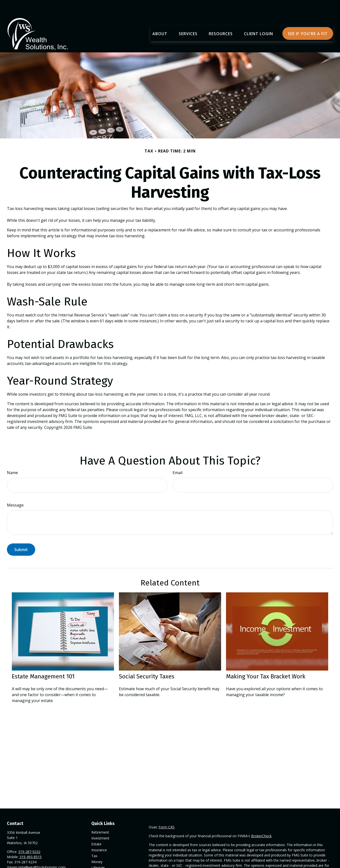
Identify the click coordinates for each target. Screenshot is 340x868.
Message (15, 490)
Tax (94, 841)
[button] (160, 19)
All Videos (99, 865)
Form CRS (167, 812)
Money (97, 847)
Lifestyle (98, 853)
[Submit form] (21, 535)
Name (12, 458)
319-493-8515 (31, 842)
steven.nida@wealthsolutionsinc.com (36, 852)
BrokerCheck (261, 821)
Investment (100, 823)
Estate (96, 829)
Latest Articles (103, 859)
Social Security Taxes (147, 662)
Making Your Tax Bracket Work (266, 662)
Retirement (100, 817)
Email (178, 458)
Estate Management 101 (43, 662)
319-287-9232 (29, 837)
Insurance (99, 835)
